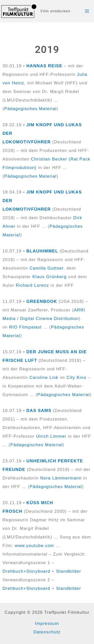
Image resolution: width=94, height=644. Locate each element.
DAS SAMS (39, 411)
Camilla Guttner (47, 268)
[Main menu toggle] (87, 11)
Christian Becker (49, 159)
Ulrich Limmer (51, 436)
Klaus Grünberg (50, 277)
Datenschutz (47, 632)
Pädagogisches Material (30, 109)
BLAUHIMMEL (42, 251)
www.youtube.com (34, 546)
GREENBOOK (42, 301)
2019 (47, 50)
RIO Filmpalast (25, 327)
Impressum (47, 623)
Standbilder (69, 571)
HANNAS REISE (44, 66)
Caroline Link (44, 378)
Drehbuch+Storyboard (26, 571)
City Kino (77, 378)
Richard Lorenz (32, 285)
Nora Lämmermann (61, 478)
